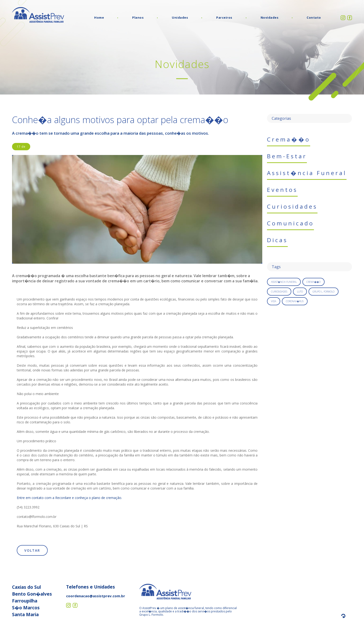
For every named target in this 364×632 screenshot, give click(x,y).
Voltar (32, 550)
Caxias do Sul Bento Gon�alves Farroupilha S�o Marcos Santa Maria (32, 601)
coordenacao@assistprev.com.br (96, 596)
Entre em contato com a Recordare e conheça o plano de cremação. (69, 498)
